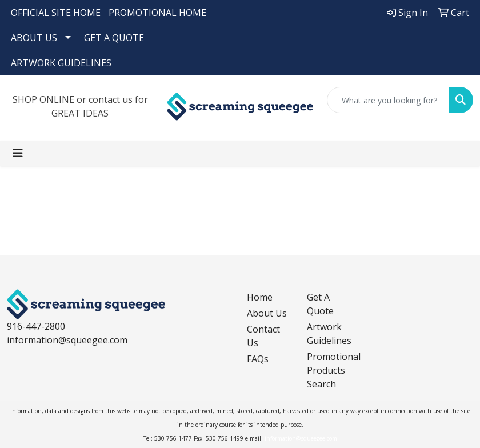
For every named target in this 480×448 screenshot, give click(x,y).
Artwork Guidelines (329, 334)
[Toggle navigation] (18, 153)
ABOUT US (34, 38)
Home (260, 297)
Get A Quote (320, 304)
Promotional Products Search (330, 370)
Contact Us (263, 336)
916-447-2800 (36, 326)
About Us (267, 313)
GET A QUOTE (114, 38)
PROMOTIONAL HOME (157, 13)
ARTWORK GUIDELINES (61, 63)
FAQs (258, 359)
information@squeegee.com (67, 340)
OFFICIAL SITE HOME (56, 13)
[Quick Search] (388, 100)
